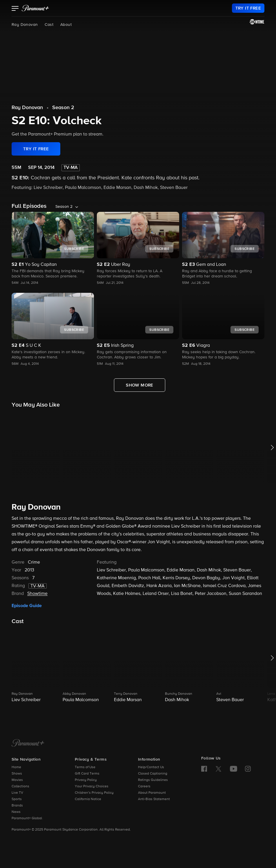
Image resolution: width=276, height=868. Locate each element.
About (66, 25)
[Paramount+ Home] (28, 744)
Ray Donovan (25, 25)
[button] (15, 9)
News (16, 812)
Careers (144, 786)
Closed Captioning (153, 774)
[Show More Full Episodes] (140, 385)
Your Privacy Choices (92, 786)
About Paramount (152, 793)
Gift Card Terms (87, 774)
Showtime (37, 594)
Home (16, 767)
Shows (17, 774)
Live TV (17, 793)
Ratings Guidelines (153, 780)
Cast (49, 25)
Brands (17, 806)
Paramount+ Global (27, 818)
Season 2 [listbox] (64, 207)
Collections (20, 786)
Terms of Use (85, 767)
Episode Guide (27, 606)
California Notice (88, 799)
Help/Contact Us (151, 767)
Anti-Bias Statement (154, 799)
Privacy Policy (86, 780)
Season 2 (63, 108)
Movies (17, 780)
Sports (17, 799)
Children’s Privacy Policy (94, 793)
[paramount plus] (35, 8)
